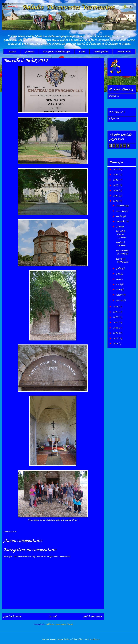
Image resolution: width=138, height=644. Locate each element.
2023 (116, 180)
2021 (116, 191)
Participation (101, 52)
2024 (116, 175)
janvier (120, 300)
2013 (116, 333)
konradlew (78, 639)
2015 (116, 323)
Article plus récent (13, 617)
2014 (116, 328)
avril (119, 284)
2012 (116, 338)
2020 (116, 196)
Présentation (124, 52)
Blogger (96, 639)
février (119, 295)
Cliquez (114, 119)
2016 (116, 317)
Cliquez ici (114, 96)
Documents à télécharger (56, 52)
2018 (116, 307)
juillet (119, 269)
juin (118, 274)
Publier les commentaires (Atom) (59, 624)
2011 (116, 344)
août (119, 227)
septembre (121, 222)
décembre (121, 206)
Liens (82, 52)
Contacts (29, 52)
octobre (120, 216)
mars (119, 290)
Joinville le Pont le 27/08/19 (121, 234)
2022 (116, 185)
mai (118, 279)
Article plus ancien (93, 617)
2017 (116, 312)
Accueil (12, 52)
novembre (121, 211)
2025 (116, 169)
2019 (116, 201)
